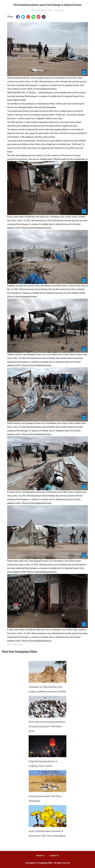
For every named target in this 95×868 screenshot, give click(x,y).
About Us (40, 856)
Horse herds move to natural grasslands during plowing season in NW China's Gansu (47, 726)
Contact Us (55, 856)
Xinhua (61, 10)
